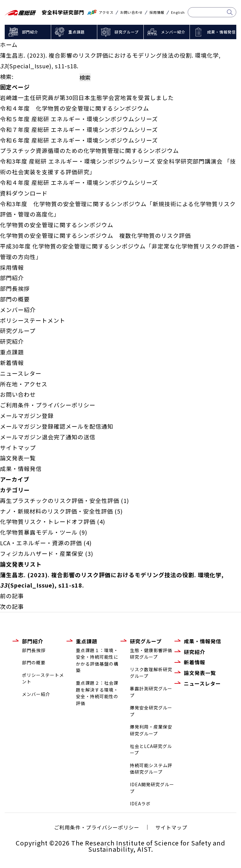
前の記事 (12, 596)
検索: (7, 76)
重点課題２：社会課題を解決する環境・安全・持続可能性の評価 (97, 693)
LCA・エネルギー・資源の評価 (41, 543)
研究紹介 (12, 341)
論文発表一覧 (18, 458)
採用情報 (157, 12)
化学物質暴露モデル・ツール (39, 532)
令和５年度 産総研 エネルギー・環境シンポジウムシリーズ (79, 119)
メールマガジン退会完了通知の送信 (48, 437)
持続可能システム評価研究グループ (151, 769)
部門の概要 (15, 299)
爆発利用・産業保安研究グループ (151, 730)
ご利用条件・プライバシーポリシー (48, 405)
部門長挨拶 (15, 288)
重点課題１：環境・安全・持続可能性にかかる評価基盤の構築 (97, 660)
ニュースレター (21, 373)
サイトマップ (18, 447)
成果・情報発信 (221, 32)
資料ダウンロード (24, 193)
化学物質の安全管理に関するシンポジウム (57, 225)
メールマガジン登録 (27, 416)
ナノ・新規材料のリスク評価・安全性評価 (56, 511)
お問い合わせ (131, 12)
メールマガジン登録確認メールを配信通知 (57, 426)
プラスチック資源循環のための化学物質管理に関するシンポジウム (89, 150)
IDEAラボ (140, 803)
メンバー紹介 (173, 32)
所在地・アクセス (24, 384)
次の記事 (12, 606)
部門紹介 (30, 32)
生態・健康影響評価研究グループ (151, 654)
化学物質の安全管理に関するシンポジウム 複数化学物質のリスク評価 (95, 235)
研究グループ (127, 32)
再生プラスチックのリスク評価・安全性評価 (60, 500)
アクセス (106, 12)
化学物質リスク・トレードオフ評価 (48, 521)
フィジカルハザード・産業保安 (42, 553)
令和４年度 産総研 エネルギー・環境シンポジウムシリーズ (79, 182)
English (178, 12)
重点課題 (77, 32)
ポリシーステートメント (33, 320)
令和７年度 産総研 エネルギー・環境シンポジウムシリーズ (79, 129)
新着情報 (12, 363)
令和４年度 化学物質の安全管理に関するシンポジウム (75, 108)
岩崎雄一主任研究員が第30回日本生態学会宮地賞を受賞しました (87, 97)
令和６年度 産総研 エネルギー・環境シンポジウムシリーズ (79, 140)
